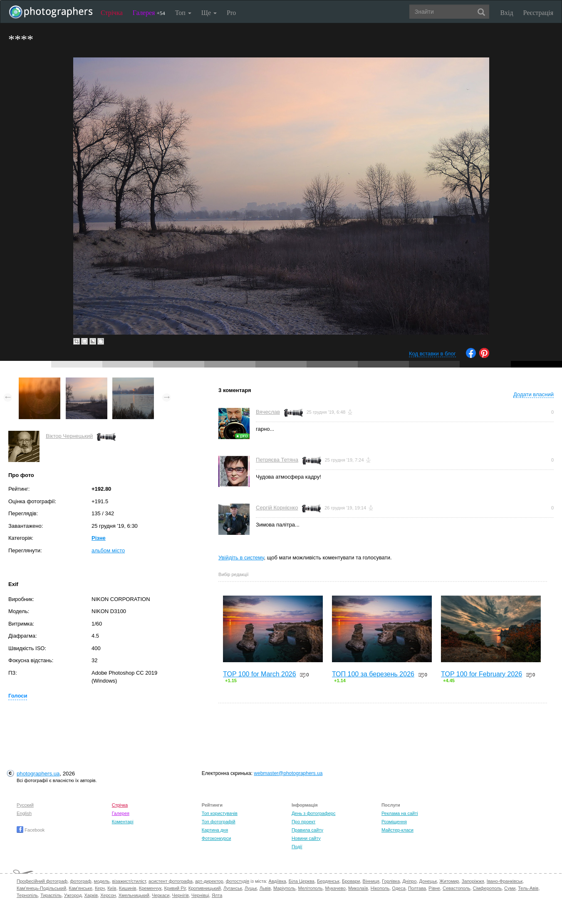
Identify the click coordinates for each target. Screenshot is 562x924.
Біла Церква (302, 881)
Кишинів (128, 888)
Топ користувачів (220, 813)
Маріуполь (284, 888)
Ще (209, 13)
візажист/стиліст (129, 881)
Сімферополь (487, 888)
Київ (112, 888)
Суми (510, 888)
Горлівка (391, 881)
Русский (25, 805)
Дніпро (409, 881)
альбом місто (108, 550)
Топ (183, 13)
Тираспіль (51, 895)
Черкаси (161, 895)
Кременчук (150, 888)
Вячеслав (268, 412)
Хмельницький (134, 895)
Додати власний (534, 394)
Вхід (507, 13)
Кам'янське (80, 888)
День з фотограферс (314, 813)
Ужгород (73, 895)
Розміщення (394, 822)
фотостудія (238, 881)
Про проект (303, 822)
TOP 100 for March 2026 (260, 674)
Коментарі (123, 822)
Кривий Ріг (175, 888)
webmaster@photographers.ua (288, 773)
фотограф (80, 881)
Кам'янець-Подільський (41, 888)
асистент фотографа (171, 881)
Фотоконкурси (216, 838)
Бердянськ (328, 881)
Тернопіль (27, 895)
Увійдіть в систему (241, 558)
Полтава (417, 888)
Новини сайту (306, 838)
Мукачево (335, 888)
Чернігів (181, 895)
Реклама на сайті (400, 813)
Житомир (449, 881)
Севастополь (456, 888)
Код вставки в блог (432, 354)
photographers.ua (38, 774)
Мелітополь (310, 888)
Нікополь (380, 888)
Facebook (31, 830)
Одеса (399, 888)
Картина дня (215, 830)
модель (102, 881)
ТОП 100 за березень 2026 (373, 674)
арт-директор (209, 881)
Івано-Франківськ (505, 881)
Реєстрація (538, 13)
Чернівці (200, 895)
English (24, 813)
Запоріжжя (473, 881)
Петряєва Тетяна (277, 460)
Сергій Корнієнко (277, 508)
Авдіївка (277, 881)
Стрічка (112, 13)
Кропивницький (205, 888)
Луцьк (251, 888)
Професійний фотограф (42, 881)
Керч (100, 888)
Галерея (149, 13)
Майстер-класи (397, 830)
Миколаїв (358, 888)
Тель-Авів (528, 888)
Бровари (351, 881)
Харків (91, 895)
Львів (265, 888)
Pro (231, 13)
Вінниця (371, 881)
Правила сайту (307, 830)
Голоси (18, 696)
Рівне (434, 888)
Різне (99, 538)
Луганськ (233, 888)
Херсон (108, 895)
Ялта (217, 895)
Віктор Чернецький (69, 436)
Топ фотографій (219, 822)
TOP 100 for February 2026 (482, 674)
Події (297, 847)
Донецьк (428, 881)
